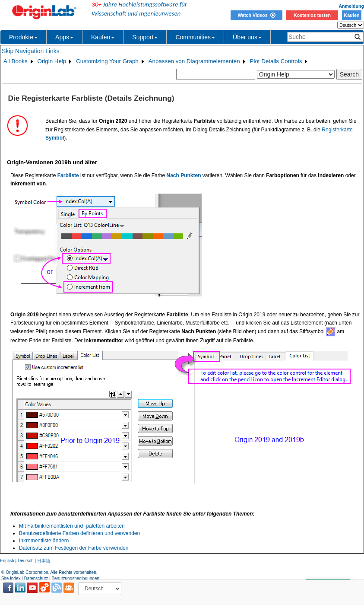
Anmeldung (351, 6)
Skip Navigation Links (31, 51)
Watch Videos (256, 15)
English (7, 561)
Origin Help (52, 61)
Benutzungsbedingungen (75, 578)
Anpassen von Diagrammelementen (194, 61)
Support (145, 37)
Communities (195, 37)
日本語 (44, 561)
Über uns (247, 37)
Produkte (23, 37)
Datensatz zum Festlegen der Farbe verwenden (74, 548)
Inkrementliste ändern (44, 541)
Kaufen (351, 15)
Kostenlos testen (312, 15)
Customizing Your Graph (107, 61)
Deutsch (26, 561)
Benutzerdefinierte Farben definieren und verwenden (79, 533)
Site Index (11, 578)
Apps (64, 37)
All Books (16, 61)
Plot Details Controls (276, 61)
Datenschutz (36, 578)
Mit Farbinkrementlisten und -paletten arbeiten (72, 526)
